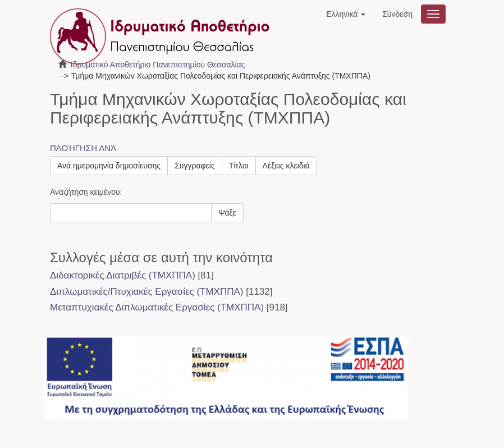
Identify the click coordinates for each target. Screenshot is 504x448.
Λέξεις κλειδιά (286, 166)
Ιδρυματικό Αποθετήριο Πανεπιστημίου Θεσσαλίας (158, 65)
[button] (346, 14)
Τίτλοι (239, 166)
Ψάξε (227, 213)
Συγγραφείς (195, 166)
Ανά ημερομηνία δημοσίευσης (109, 166)
